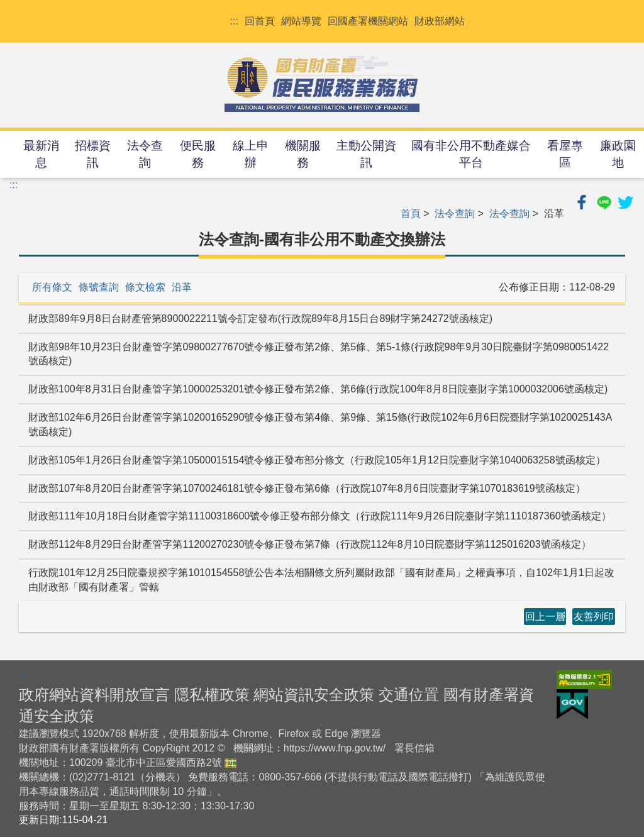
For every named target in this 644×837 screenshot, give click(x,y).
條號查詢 (99, 287)
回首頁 (260, 21)
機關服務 (303, 154)
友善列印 (594, 617)
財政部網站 (440, 21)
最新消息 (41, 154)
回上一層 (545, 617)
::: (234, 21)
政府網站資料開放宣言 (94, 695)
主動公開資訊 (366, 154)
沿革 (182, 287)
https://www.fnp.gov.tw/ (335, 748)
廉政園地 (618, 154)
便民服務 (198, 154)
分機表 (160, 777)
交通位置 (409, 695)
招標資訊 (93, 154)
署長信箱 (414, 748)
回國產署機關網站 (368, 21)
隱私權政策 (212, 695)
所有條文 (52, 287)
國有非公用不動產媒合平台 (471, 154)
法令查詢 (145, 154)
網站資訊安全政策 (314, 695)
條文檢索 (145, 287)
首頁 (411, 213)
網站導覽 (301, 21)
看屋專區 (565, 154)
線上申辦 (251, 154)
